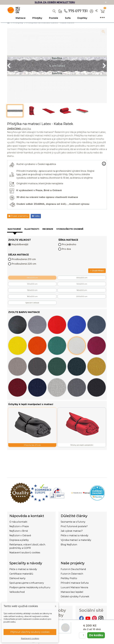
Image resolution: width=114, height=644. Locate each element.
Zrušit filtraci (97, 271)
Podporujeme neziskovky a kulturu (30, 587)
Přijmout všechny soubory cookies (30, 632)
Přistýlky (37, 18)
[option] (57, 66)
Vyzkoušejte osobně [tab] (70, 229)
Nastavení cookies (30, 638)
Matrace (21, 18)
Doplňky (82, 18)
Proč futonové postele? (74, 526)
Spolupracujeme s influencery (27, 583)
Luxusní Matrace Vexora (74, 587)
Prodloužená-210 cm (24, 259)
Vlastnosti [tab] (32, 229)
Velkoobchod (17, 592)
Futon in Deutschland (73, 569)
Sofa (68, 18)
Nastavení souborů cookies (25, 553)
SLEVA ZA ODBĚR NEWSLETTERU (55, 2)
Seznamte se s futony (73, 522)
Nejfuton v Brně (19, 531)
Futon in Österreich (72, 574)
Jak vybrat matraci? (72, 531)
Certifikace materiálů (21, 574)
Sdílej (36, 216)
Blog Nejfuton (69, 545)
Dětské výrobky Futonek (75, 597)
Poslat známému (18, 216)
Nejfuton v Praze (19, 526)
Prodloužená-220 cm (24, 264)
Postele (54, 18)
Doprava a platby (19, 540)
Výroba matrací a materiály (76, 540)
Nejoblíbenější (20, 244)
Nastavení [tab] (14, 229)
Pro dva (66, 249)
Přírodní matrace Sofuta (75, 583)
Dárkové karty (17, 578)
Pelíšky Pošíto (69, 578)
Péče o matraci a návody (75, 535)
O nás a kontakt (18, 522)
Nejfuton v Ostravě (20, 535)
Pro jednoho (69, 244)
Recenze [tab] (48, 229)
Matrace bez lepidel (72, 592)
